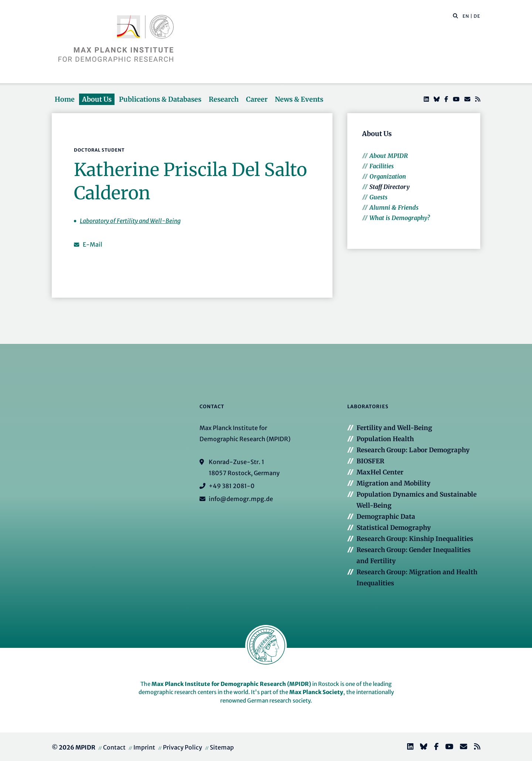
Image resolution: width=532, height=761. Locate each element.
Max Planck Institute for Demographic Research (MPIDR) (231, 684)
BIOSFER (370, 461)
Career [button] (257, 99)
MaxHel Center (380, 472)
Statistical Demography (394, 528)
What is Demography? (400, 218)
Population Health (385, 439)
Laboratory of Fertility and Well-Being (130, 221)
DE (477, 16)
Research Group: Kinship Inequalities (415, 539)
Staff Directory (390, 187)
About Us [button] (97, 99)
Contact (114, 747)
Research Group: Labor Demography (413, 450)
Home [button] (65, 99)
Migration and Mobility (393, 483)
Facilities (382, 166)
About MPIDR (389, 156)
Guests (378, 197)
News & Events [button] (299, 99)
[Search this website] (452, 16)
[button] (456, 16)
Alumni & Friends (394, 207)
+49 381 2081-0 (232, 486)
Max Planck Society (316, 692)
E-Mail (93, 244)
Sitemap (222, 747)
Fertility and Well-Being (394, 428)
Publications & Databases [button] (160, 99)
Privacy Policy (183, 747)
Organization (388, 176)
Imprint (144, 747)
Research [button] (224, 99)
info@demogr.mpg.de (241, 499)
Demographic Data (386, 517)
